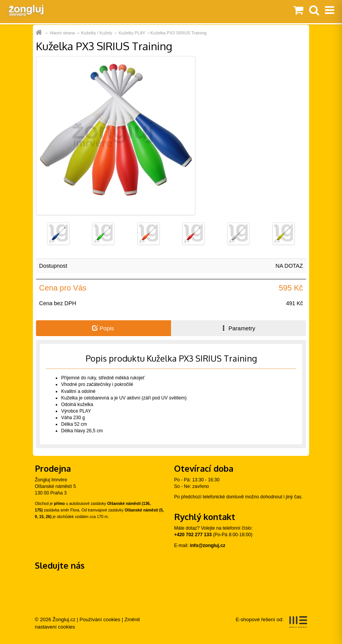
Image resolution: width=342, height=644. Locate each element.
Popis (103, 328)
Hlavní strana (62, 33)
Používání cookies (100, 619)
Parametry (238, 328)
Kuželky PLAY (132, 33)
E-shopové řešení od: (271, 622)
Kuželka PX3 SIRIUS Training (179, 33)
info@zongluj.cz (208, 545)
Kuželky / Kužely (97, 33)
